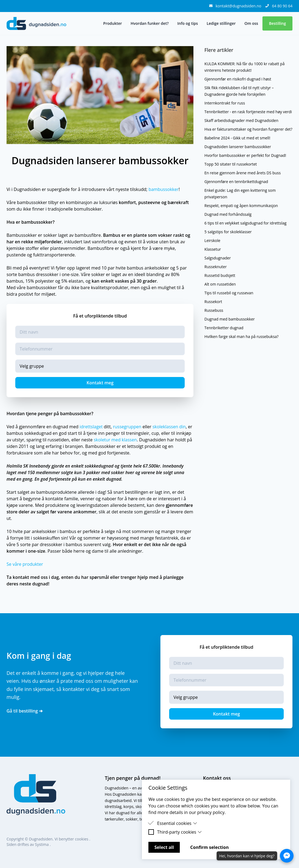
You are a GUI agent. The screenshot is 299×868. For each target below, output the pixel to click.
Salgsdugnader (218, 258)
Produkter (112, 23)
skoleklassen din (169, 427)
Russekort (213, 302)
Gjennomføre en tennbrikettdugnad (236, 182)
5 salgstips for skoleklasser (228, 232)
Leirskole (212, 240)
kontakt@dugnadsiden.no (239, 6)
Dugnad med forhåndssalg (228, 214)
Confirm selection (209, 847)
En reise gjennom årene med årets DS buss (243, 173)
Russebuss (214, 310)
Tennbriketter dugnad (224, 328)
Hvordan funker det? (150, 23)
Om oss (251, 23)
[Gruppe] (100, 366)
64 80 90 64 (282, 6)
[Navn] (100, 332)
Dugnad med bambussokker (229, 319)
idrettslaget (91, 427)
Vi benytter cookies (72, 839)
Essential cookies (177, 823)
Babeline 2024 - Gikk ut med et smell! (237, 138)
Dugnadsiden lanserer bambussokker (238, 147)
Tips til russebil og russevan (229, 293)
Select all (164, 847)
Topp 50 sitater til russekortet (231, 164)
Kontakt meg (100, 383)
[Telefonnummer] (100, 349)
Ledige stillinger (221, 23)
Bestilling (277, 23)
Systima (42, 844)
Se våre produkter (25, 564)
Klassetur (213, 249)
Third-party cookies (180, 832)
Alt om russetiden (220, 284)
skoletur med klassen (115, 440)
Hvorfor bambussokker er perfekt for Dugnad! (245, 155)
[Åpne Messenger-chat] (287, 856)
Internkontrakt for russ (225, 103)
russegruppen (127, 427)
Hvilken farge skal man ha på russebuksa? (241, 336)
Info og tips (188, 23)
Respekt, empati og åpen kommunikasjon (241, 206)
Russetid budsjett (220, 275)
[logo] (36, 23)
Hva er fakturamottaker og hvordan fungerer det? (248, 129)
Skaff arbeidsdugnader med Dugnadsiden (241, 120)
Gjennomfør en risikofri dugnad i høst (238, 79)
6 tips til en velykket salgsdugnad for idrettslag (245, 223)
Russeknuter (216, 267)
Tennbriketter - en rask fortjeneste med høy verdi (248, 112)
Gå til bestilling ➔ (25, 711)
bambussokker (163, 189)
